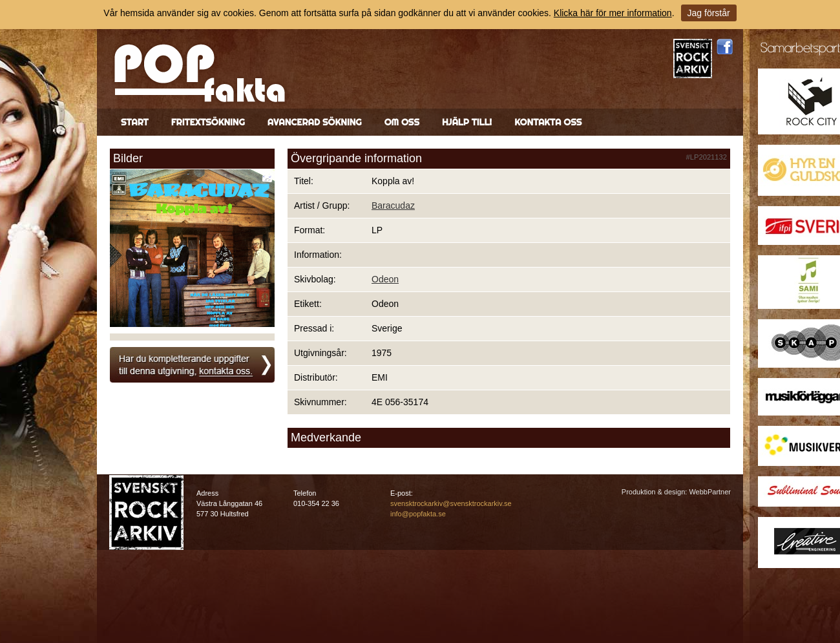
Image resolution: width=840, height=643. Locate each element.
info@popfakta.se (418, 514)
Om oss (402, 122)
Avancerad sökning (315, 122)
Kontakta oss (548, 122)
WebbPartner (710, 492)
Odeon (385, 279)
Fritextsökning (208, 122)
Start (135, 122)
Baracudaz (393, 206)
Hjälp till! (467, 122)
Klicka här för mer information (613, 13)
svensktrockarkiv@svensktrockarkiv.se (451, 503)
